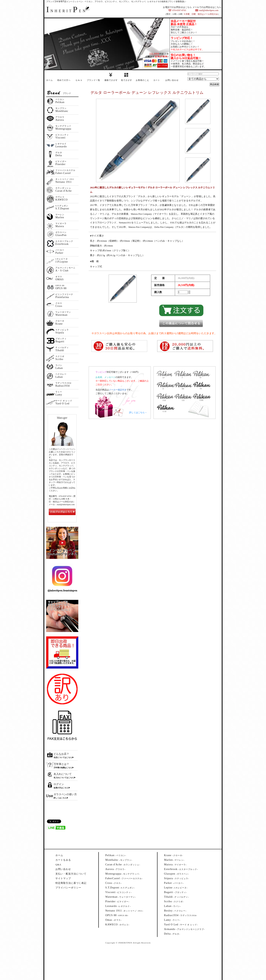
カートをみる (63, 860)
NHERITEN (66, 11)
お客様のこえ (142, 80)
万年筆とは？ (61, 764)
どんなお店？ (61, 754)
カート (157, 80)
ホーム (50, 80)
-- (116, 855)
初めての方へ (64, 80)
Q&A (58, 865)
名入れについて (63, 774)
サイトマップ (63, 878)
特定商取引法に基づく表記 (71, 883)
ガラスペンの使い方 (65, 794)
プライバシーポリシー (68, 888)
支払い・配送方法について (71, 874)
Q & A (79, 80)
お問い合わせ (172, 80)
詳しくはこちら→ (138, 412)
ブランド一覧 (93, 80)
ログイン (59, 784)
